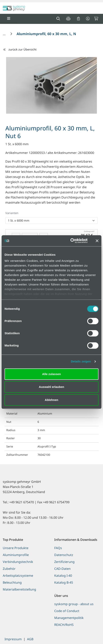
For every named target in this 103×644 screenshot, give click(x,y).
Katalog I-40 (63, 576)
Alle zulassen (51, 374)
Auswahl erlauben (51, 387)
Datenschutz (64, 555)
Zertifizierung (64, 562)
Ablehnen (51, 400)
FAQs (58, 548)
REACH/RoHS (64, 625)
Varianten (12, 213)
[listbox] (51, 221)
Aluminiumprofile (16, 555)
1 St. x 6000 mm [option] (19, 220)
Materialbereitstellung (19, 589)
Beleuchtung (12, 582)
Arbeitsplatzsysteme (18, 576)
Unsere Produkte (16, 548)
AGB (30, 639)
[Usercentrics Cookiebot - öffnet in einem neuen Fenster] (70, 241)
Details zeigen (81, 361)
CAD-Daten (62, 569)
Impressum (13, 639)
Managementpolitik (69, 618)
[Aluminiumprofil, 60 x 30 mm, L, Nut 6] (50, 34)
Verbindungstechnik (18, 562)
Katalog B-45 (64, 582)
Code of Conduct (67, 611)
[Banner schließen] (97, 241)
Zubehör (9, 569)
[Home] (5, 34)
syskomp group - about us (74, 604)
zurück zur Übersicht (20, 49)
